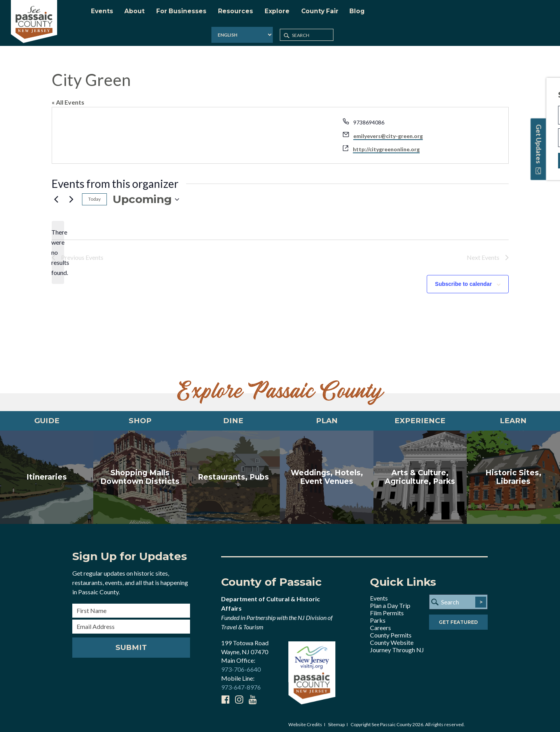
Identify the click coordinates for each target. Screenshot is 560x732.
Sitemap (336, 721)
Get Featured (458, 619)
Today (94, 193)
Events (379, 595)
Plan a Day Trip (390, 602)
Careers (380, 624)
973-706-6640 (241, 666)
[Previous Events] (56, 194)
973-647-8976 (241, 684)
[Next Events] (72, 194)
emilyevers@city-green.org (388, 130)
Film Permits (387, 609)
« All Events (68, 96)
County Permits (391, 631)
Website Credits (305, 721)
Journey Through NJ (397, 646)
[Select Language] (452, 13)
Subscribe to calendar (463, 278)
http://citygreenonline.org (386, 143)
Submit (131, 644)
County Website (392, 639)
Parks (378, 617)
